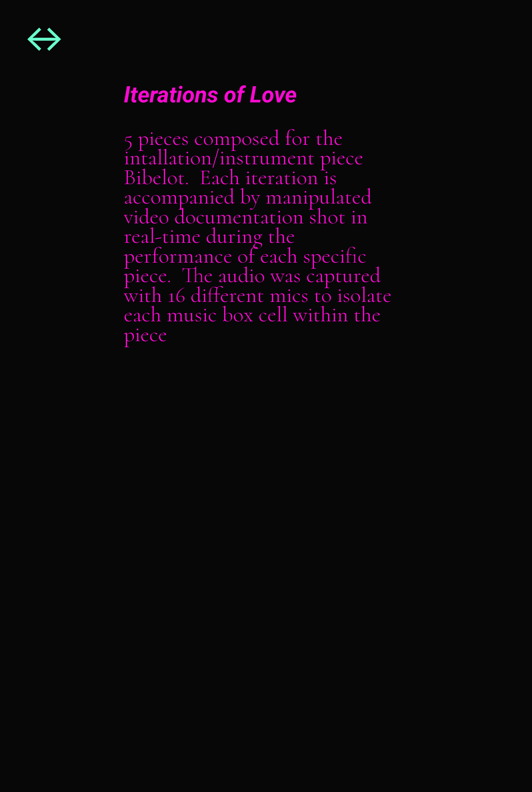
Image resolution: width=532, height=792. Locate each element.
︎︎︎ (44, 40)
